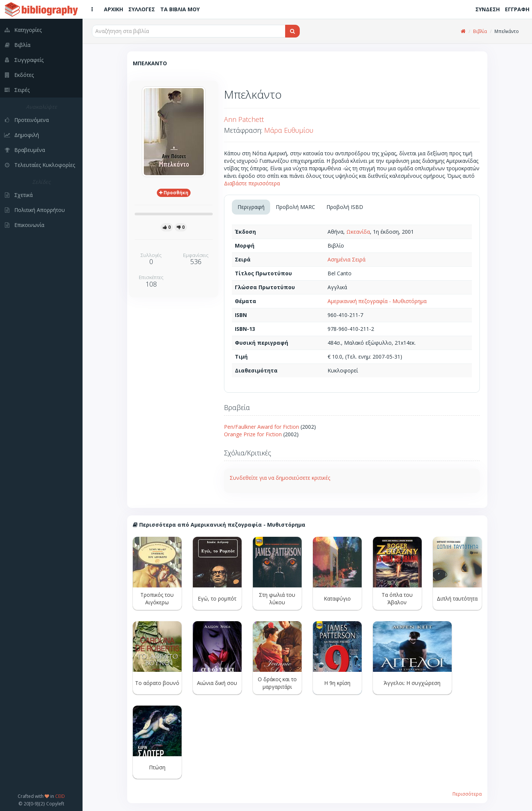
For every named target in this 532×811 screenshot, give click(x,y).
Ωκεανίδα (358, 232)
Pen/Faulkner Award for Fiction (261, 427)
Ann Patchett (244, 119)
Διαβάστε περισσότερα (252, 183)
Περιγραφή (251, 207)
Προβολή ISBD (345, 207)
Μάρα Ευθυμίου (289, 130)
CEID (60, 796)
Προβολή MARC (295, 207)
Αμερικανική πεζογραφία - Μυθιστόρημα (377, 301)
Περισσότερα (467, 794)
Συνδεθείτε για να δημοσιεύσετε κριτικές (280, 478)
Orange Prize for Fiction (253, 434)
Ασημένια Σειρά (346, 259)
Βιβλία (480, 31)
